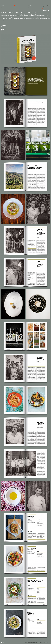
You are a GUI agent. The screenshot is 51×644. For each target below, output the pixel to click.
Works (16, 5)
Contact (30, 5)
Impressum (30, 642)
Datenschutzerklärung (37, 642)
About (3, 5)
